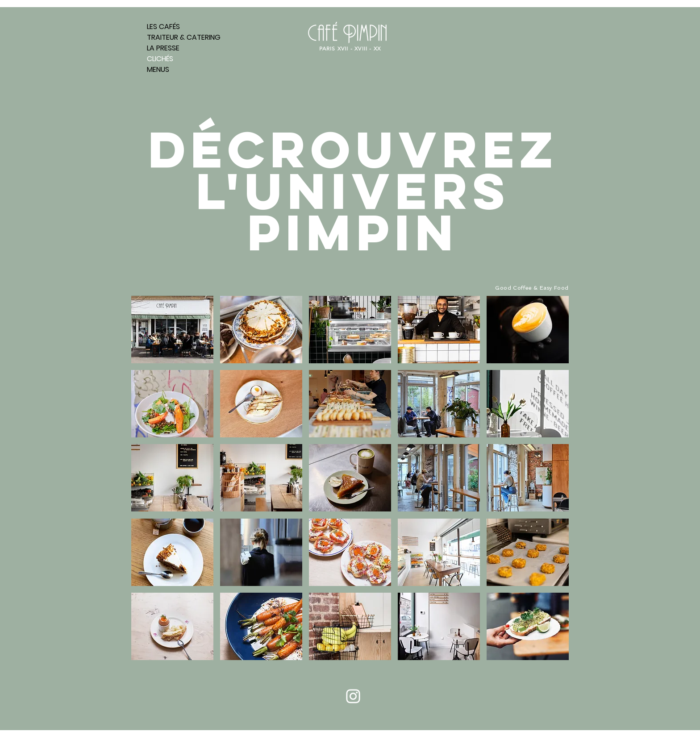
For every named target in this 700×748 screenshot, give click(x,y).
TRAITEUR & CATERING (183, 37)
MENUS (158, 69)
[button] (172, 330)
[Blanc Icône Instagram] (353, 696)
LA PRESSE (163, 48)
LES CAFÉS (163, 27)
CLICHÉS (160, 59)
